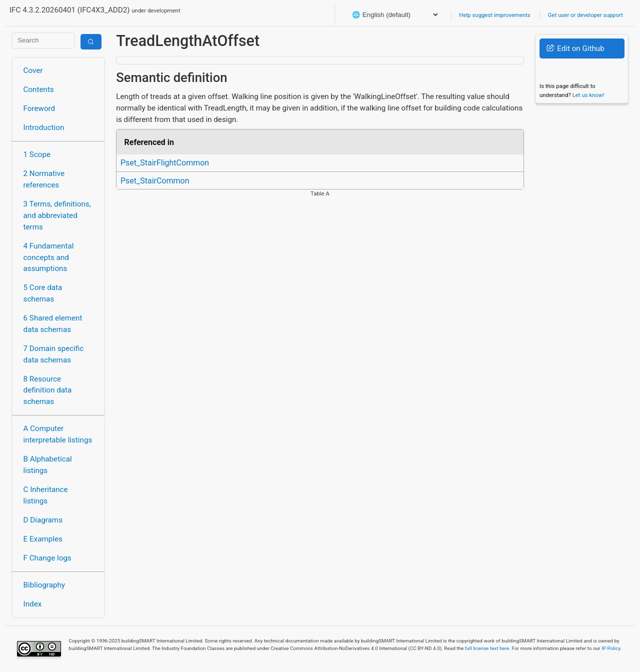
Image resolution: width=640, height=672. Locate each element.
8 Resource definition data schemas (48, 390)
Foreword (39, 108)
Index (33, 604)
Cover (33, 70)
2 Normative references (44, 179)
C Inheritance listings (46, 495)
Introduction (44, 127)
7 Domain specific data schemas (54, 354)
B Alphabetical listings (48, 465)
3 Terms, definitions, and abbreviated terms (57, 215)
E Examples (43, 539)
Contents (39, 89)
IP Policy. (611, 648)
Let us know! (588, 95)
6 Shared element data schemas (53, 324)
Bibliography (44, 585)
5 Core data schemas (43, 293)
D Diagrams (43, 520)
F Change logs (47, 558)
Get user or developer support (585, 15)
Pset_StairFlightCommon (165, 163)
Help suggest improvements (494, 15)
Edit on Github (575, 48)
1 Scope (37, 154)
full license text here (487, 648)
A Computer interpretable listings (58, 434)
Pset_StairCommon (155, 181)
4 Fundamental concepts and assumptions (49, 257)
